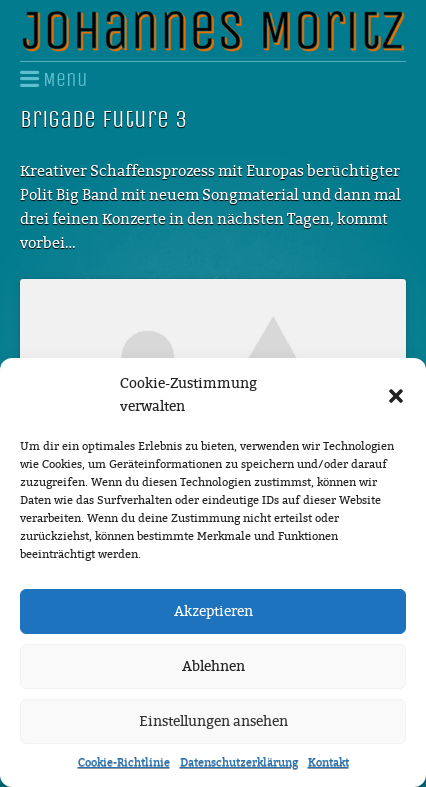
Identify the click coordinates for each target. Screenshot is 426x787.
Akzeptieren (213, 611)
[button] (396, 396)
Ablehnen (213, 666)
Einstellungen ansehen (213, 721)
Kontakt (328, 762)
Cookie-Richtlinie (124, 762)
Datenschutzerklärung (239, 762)
